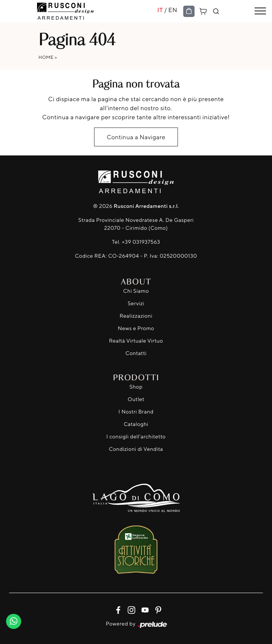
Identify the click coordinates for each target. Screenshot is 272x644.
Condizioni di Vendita (136, 449)
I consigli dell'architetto (136, 437)
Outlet (136, 399)
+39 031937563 (141, 242)
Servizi (136, 304)
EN (173, 10)
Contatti (136, 353)
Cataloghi (136, 424)
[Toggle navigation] (260, 11)
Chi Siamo (136, 291)
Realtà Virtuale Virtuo (136, 341)
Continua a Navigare (136, 137)
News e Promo (136, 328)
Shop (136, 387)
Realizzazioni (136, 316)
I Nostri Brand (136, 412)
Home (46, 57)
